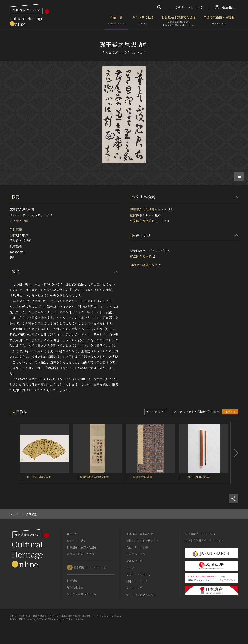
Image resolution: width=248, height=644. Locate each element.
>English (225, 7)
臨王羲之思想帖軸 (142, 209)
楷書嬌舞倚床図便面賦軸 (95, 477)
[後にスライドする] (234, 453)
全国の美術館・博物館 (219, 21)
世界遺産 (72, 581)
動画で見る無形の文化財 (82, 594)
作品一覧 (116, 21)
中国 (25, 221)
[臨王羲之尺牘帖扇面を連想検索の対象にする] (22, 477)
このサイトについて (189, 7)
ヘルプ (130, 568)
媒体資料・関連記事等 (140, 534)
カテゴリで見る (143, 21)
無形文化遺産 (75, 587)
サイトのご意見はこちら (141, 595)
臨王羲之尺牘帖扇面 (39, 477)
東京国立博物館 (141, 221)
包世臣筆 (16, 229)
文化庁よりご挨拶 (137, 547)
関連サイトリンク (137, 581)
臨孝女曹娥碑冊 (143, 477)
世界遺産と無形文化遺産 (179, 21)
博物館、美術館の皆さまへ (142, 541)
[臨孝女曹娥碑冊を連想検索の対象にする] (129, 477)
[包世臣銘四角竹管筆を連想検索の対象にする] (182, 477)
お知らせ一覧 (134, 561)
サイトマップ (134, 588)
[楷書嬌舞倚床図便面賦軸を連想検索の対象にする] (75, 477)
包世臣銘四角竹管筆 (198, 477)
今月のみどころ (136, 554)
